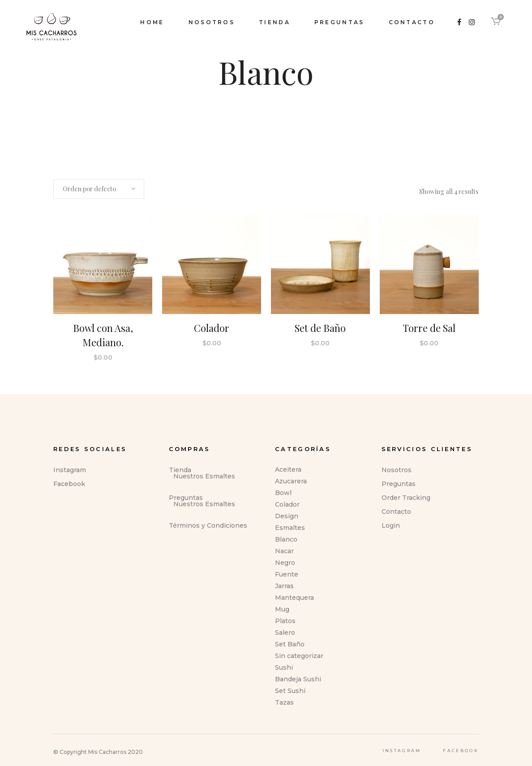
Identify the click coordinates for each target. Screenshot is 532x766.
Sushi (284, 667)
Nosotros (397, 470)
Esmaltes (290, 528)
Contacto (396, 512)
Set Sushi (290, 691)
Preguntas (186, 498)
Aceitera (288, 469)
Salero (285, 633)
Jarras (284, 586)
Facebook (69, 484)
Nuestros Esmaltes (204, 476)
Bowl (283, 493)
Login (391, 525)
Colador (287, 504)
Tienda (180, 470)
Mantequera (294, 598)
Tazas (284, 702)
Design (287, 516)
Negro (285, 563)
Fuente (287, 574)
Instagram (70, 470)
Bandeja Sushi (298, 679)
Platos (285, 621)
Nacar (284, 551)
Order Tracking (406, 498)
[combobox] (99, 189)
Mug (282, 609)
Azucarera (291, 481)
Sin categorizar (299, 656)
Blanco (286, 539)
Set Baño (290, 644)
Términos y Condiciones (208, 525)
